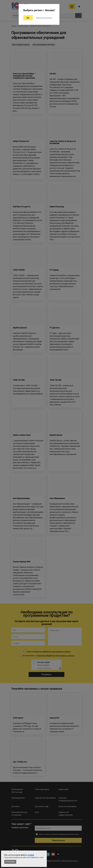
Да (28, 18)
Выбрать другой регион (44, 18)
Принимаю (10, 862)
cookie (31, 855)
